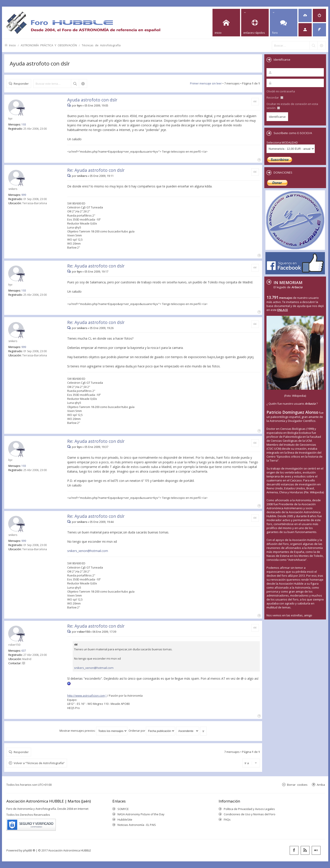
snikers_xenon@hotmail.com (88, 551)
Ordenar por (152, 731)
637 (24, 651)
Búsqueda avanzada (83, 84)
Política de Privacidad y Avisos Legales (249, 809)
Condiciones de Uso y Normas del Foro (250, 814)
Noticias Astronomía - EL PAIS (137, 825)
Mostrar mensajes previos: (93, 731)
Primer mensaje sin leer (206, 83)
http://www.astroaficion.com (86, 696)
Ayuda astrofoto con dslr (40, 63)
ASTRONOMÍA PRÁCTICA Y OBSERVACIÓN (49, 45)
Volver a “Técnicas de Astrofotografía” (39, 763)
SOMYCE (123, 809)
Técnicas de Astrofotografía (101, 45)
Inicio (12, 45)
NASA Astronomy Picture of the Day (141, 814)
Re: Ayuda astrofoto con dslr (96, 170)
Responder (21, 83)
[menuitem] (305, 15)
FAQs (227, 819)
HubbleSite (125, 819)
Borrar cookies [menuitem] (297, 785)
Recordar (275, 97)
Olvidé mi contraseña (281, 91)
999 (24, 195)
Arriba (321, 785)
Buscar (75, 84)
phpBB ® (29, 850)
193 (24, 124)
